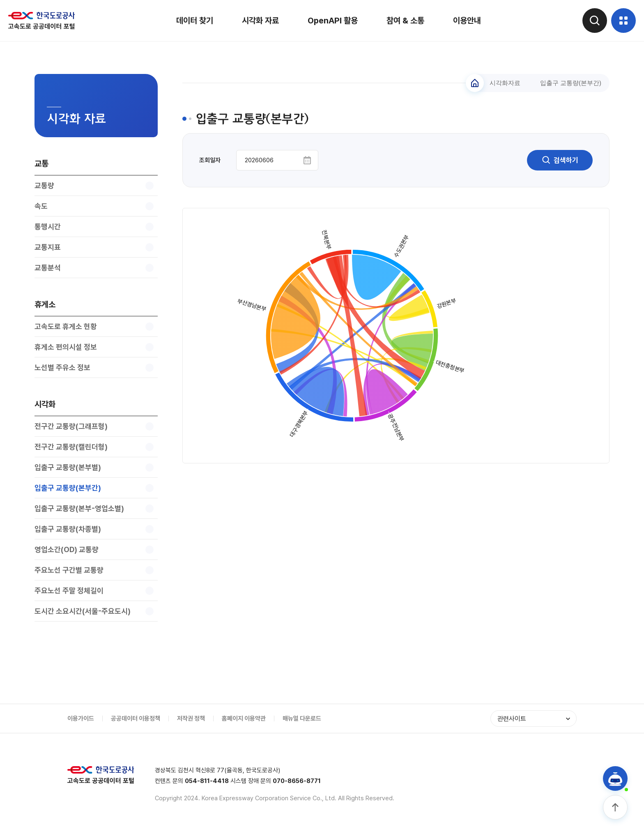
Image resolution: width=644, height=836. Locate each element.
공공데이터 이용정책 (136, 719)
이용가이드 (81, 719)
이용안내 (467, 21)
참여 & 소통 (405, 21)
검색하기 (560, 160)
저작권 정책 (191, 719)
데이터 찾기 (195, 21)
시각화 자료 (260, 21)
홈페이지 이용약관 (244, 719)
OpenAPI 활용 (333, 21)
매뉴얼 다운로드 (302, 719)
